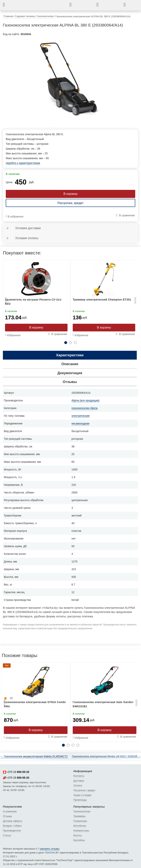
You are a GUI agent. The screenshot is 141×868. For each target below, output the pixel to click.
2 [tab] (70, 343)
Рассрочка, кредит (70, 203)
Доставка (79, 781)
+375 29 (16, 778)
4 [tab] (78, 745)
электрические (81, 416)
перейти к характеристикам (23, 163)
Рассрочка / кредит (84, 790)
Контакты (79, 776)
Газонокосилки (82, 811)
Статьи (7, 835)
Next (135, 301)
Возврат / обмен (12, 826)
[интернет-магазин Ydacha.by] (40, 6)
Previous (6, 301)
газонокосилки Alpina (85, 408)
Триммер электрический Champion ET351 (102, 300)
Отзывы (8, 816)
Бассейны (79, 840)
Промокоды (80, 800)
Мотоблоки (80, 826)
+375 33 (16, 772)
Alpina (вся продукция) (86, 400)
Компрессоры (81, 831)
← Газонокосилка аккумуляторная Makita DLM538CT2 (34, 756)
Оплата (78, 785)
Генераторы (80, 821)
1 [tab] (66, 343)
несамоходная (81, 423)
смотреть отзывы (50, 849)
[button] (7, 5)
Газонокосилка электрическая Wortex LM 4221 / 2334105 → (106, 756)
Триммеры (80, 816)
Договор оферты (13, 821)
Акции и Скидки (83, 795)
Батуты (78, 835)
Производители (12, 831)
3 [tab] (75, 343)
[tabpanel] (70, 79)
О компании (10, 811)
